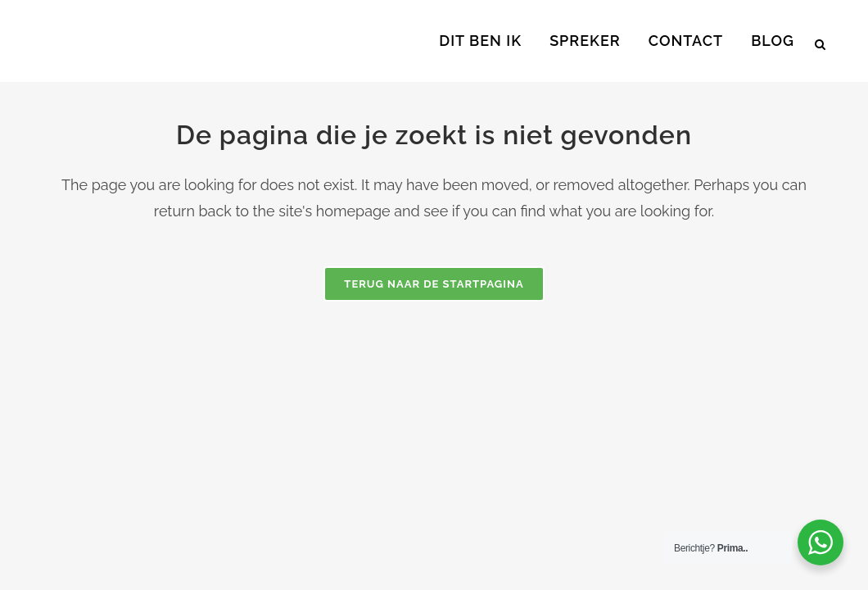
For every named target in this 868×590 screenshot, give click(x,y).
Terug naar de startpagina (434, 284)
